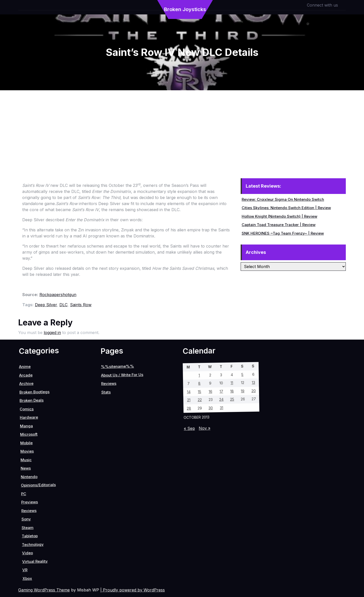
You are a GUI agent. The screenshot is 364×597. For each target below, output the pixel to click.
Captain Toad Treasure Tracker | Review (279, 225)
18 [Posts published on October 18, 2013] (121, 421)
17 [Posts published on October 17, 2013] (116, 430)
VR (93, 545)
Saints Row (81, 305)
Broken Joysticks (185, 9)
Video (79, 534)
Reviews (43, 513)
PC (26, 509)
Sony (49, 519)
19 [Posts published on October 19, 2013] (126, 411)
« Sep (133, 476)
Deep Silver (46, 305)
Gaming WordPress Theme (44, 590)
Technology (74, 525)
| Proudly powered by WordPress (133, 590)
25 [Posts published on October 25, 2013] (128, 425)
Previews (36, 508)
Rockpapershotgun (58, 295)
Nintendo (13, 496)
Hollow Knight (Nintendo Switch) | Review (279, 216)
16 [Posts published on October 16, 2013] (111, 440)
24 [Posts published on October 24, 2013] (123, 434)
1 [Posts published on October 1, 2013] (91, 442)
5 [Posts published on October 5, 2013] (111, 404)
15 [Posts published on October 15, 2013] (106, 450)
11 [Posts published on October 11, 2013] (113, 417)
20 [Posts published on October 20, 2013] (131, 402)
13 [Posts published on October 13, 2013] (123, 398)
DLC (63, 305)
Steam (57, 522)
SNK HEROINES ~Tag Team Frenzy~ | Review (283, 233)
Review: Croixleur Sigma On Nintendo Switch (283, 199)
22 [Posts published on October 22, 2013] (113, 454)
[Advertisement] (182, 128)
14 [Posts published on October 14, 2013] (101, 459)
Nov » (140, 463)
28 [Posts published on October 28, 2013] (115, 467)
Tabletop (66, 524)
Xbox (102, 546)
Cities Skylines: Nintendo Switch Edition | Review (286, 208)
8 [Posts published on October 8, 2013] (98, 446)
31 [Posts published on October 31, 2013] (130, 438)
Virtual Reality (90, 531)
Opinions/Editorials (25, 492)
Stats (18, 460)
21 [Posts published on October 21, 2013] (108, 463)
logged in (52, 333)
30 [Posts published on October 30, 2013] (125, 448)
